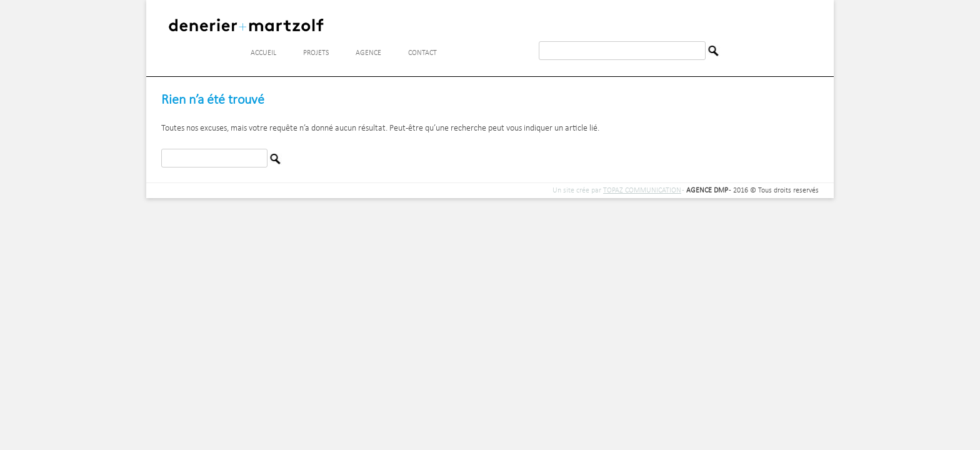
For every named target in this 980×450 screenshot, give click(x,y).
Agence (368, 53)
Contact (422, 53)
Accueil (263, 53)
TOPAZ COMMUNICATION (642, 191)
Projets (316, 53)
